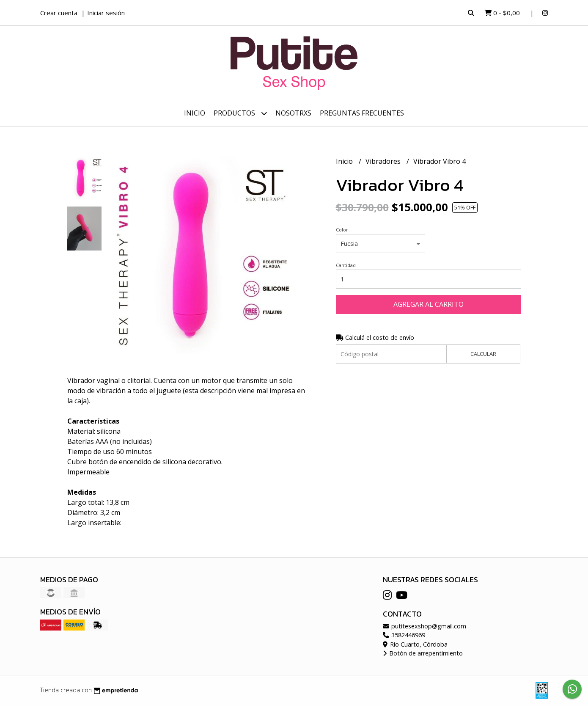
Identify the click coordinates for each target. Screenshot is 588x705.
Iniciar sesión (106, 13)
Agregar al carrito (429, 304)
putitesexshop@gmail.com (425, 626)
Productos (240, 113)
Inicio (195, 113)
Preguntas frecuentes (362, 113)
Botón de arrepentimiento (423, 653)
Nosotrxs (293, 113)
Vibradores (384, 161)
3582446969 (404, 635)
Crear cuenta (59, 13)
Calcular (483, 354)
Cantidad (346, 265)
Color (342, 230)
